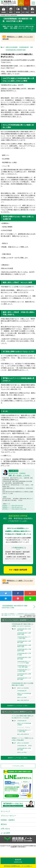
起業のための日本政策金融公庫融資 (24, 694)
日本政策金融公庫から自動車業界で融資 (24, 646)
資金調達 (4, 12)
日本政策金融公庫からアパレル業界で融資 (24, 638)
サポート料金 (25, 12)
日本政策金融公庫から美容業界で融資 (16, 50)
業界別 (11, 12)
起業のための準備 (22, 698)
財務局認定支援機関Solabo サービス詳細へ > (18, 866)
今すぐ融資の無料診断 (18, 570)
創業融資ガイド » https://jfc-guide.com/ (12, 507)
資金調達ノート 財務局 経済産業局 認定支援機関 (9, 3)
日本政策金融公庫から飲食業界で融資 (24, 630)
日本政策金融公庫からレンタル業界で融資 (24, 670)
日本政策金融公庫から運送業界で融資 (24, 658)
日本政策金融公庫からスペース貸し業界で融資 (24, 666)
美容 (32, 47)
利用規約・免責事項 (8, 820)
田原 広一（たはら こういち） (19, 475)
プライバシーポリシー (8, 816)
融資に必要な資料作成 (23, 700)
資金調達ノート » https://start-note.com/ (13, 506)
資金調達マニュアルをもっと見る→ (18, 706)
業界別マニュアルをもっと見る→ (18, 758)
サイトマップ (5, 811)
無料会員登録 (21, 3)
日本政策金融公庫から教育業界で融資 (24, 675)
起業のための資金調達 (12, 47)
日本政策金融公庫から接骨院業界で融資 (24, 634)
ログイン (27, 3)
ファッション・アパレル (24, 727)
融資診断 (18, 861)
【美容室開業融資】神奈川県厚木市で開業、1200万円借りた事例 (15, 607)
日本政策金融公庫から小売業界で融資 (24, 679)
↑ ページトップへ (18, 766)
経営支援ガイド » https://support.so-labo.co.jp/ (14, 509)
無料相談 (18, 12)
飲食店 (30, 746)
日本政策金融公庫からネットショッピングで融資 (24, 662)
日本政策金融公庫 (24, 47)
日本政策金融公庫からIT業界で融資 (24, 654)
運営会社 (4, 824)
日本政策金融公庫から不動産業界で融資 (24, 650)
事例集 (32, 12)
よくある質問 (5, 833)
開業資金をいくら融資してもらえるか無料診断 (18, 38)
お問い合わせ (5, 829)
